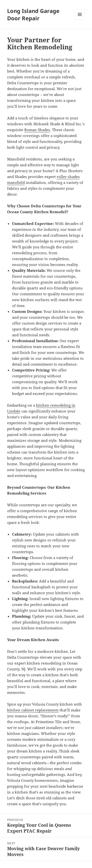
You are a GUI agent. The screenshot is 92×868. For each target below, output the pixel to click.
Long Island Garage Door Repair (33, 14)
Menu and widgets (80, 19)
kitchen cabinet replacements (33, 710)
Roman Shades (37, 130)
